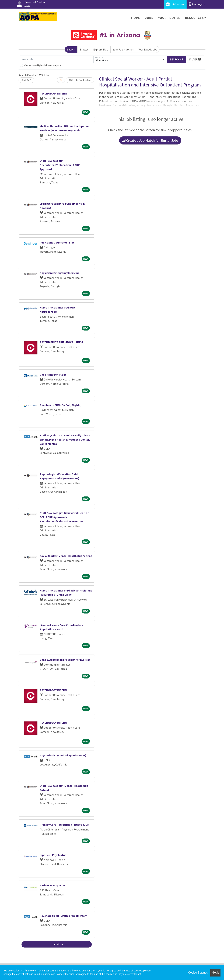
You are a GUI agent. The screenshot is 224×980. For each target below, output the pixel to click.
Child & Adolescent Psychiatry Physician (65, 660)
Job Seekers (175, 4)
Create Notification (80, 80)
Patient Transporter (52, 885)
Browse (84, 49)
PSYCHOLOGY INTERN (53, 93)
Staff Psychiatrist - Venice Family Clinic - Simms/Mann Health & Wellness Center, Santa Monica (65, 440)
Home (136, 18)
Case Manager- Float (53, 375)
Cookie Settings (198, 973)
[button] (195, 59)
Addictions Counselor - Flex (57, 242)
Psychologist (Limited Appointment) (63, 755)
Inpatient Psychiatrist (54, 855)
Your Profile (169, 18)
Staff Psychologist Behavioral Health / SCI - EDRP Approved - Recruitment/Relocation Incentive (64, 517)
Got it (215, 973)
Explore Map (101, 49)
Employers (197, 4)
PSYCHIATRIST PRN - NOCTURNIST (62, 342)
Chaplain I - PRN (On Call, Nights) (61, 405)
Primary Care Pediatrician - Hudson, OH (64, 825)
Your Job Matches (123, 49)
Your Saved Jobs (148, 49)
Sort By (25, 80)
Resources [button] (194, 18)
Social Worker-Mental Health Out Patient (66, 556)
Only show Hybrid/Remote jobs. (43, 65)
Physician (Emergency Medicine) (60, 273)
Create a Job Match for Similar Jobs (150, 140)
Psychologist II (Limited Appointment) (64, 916)
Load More (57, 944)
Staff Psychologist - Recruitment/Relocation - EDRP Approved (60, 165)
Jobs (149, 18)
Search (71, 49)
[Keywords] (57, 59)
